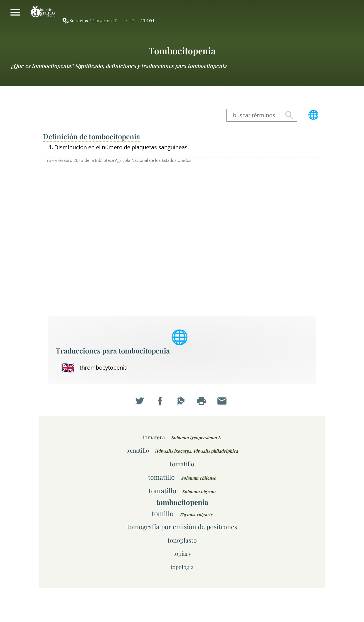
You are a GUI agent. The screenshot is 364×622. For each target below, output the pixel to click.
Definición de (91, 136)
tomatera (154, 437)
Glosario (101, 20)
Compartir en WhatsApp (182, 403)
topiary (182, 553)
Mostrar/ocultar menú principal (15, 12)
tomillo (163, 513)
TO (132, 20)
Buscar (289, 115)
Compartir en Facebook (161, 403)
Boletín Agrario (43, 12)
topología (182, 567)
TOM (149, 20)
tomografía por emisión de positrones (182, 527)
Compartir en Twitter (141, 403)
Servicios (79, 20)
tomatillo (137, 450)
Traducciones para (113, 350)
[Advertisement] (282, 227)
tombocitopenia (182, 51)
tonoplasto (182, 540)
